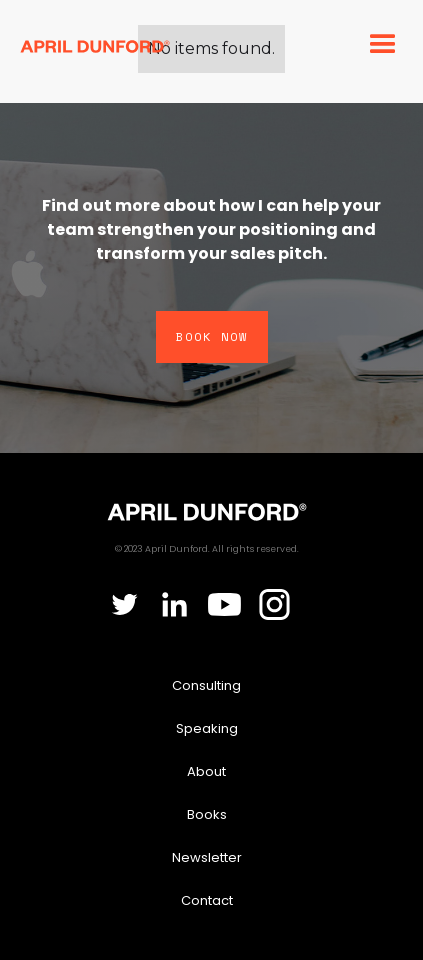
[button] (380, 45)
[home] (95, 45)
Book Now (212, 336)
